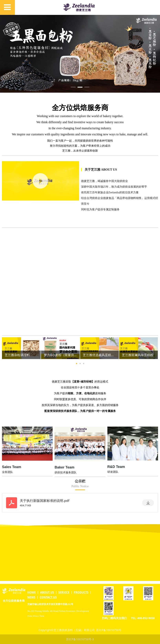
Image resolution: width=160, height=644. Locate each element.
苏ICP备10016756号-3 (80, 639)
